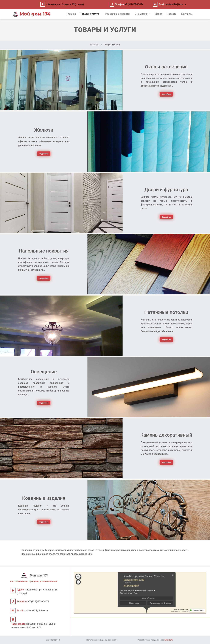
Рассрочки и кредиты (118, 14)
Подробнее (166, 94)
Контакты (187, 14)
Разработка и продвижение (155, 640)
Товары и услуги (90, 14)
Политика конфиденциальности (102, 640)
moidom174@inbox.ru (175, 4)
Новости (172, 14)
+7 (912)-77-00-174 (134, 4)
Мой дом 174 (32, 14)
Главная (71, 14)
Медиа (158, 14)
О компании (141, 14)
